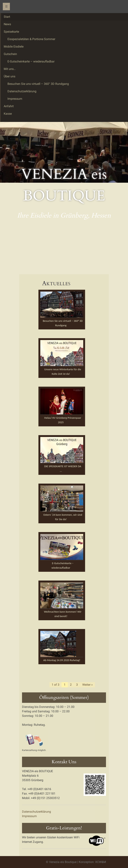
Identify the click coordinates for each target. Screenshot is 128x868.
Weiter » (88, 685)
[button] (62, 305)
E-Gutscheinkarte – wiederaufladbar (63, 565)
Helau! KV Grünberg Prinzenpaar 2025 (63, 420)
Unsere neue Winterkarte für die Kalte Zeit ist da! (63, 372)
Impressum (29, 816)
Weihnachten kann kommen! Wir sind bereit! (63, 614)
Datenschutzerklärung (36, 812)
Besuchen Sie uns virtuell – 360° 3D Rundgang (63, 323)
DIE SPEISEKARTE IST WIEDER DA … (63, 468)
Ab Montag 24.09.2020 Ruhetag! (62, 660)
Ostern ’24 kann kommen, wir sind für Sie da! (63, 517)
